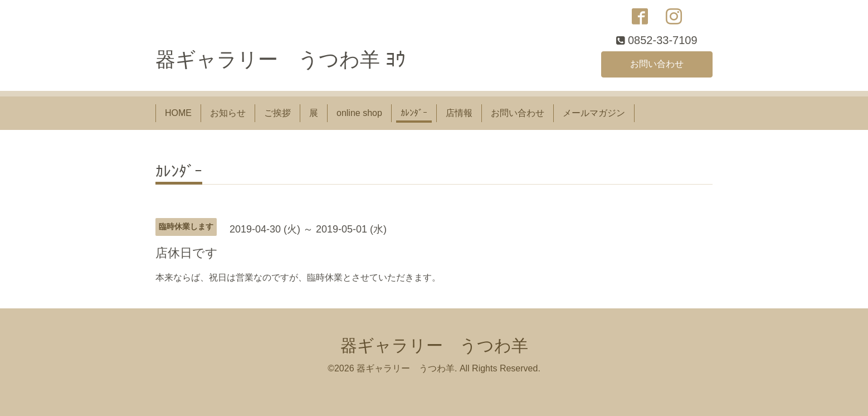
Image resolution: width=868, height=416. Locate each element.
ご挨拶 (277, 113)
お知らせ (228, 113)
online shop (359, 113)
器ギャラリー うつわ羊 (434, 345)
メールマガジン (594, 113)
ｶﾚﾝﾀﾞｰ (414, 113)
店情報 (459, 113)
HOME (178, 113)
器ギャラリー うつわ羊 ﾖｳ (281, 59)
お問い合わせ (657, 64)
